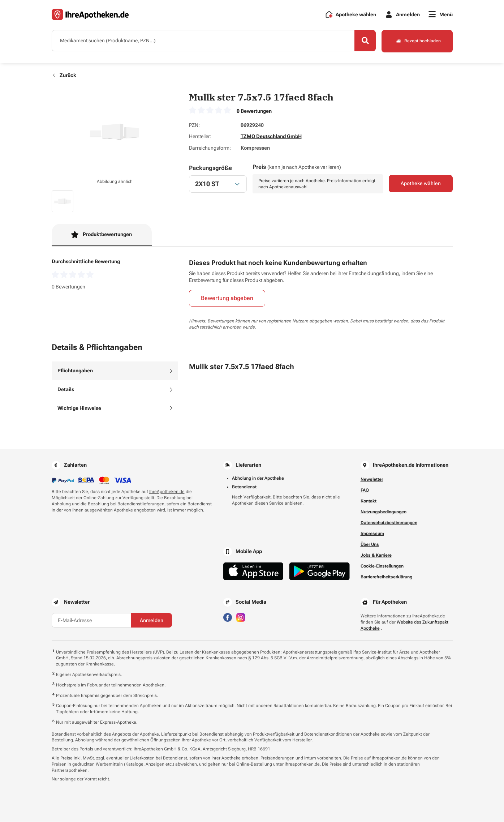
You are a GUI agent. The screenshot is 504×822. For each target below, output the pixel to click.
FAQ (365, 491)
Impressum (372, 534)
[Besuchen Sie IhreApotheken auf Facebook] (228, 617)
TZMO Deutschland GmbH (271, 137)
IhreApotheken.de (167, 492)
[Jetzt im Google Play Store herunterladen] (319, 572)
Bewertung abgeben (227, 298)
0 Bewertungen (254, 111)
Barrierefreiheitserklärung (386, 577)
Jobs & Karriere (376, 556)
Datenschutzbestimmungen (389, 523)
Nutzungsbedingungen (384, 512)
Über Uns (370, 545)
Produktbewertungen (102, 235)
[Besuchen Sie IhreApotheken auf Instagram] (241, 617)
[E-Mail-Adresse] (91, 621)
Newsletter (372, 480)
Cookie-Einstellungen (382, 566)
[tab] (115, 371)
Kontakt (369, 501)
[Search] (364, 41)
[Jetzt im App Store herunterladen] (253, 572)
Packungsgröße (210, 168)
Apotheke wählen (421, 184)
